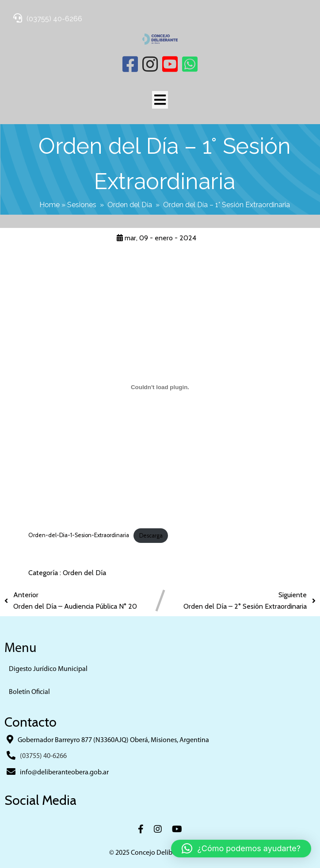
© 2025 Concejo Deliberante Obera (160, 853)
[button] (241, 849)
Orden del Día (130, 205)
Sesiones (82, 205)
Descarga (151, 536)
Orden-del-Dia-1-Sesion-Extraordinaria (79, 536)
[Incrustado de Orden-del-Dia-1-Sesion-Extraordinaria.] (160, 387)
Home (50, 205)
